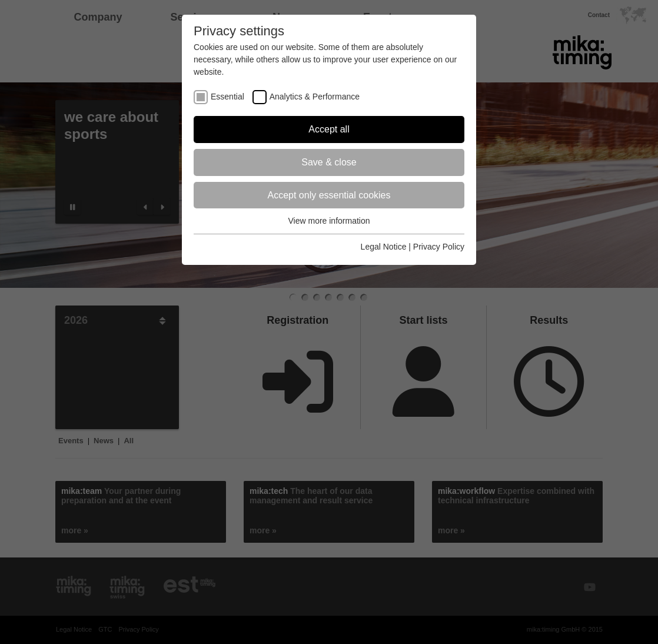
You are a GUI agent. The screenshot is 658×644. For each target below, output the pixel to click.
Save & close (329, 162)
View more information (329, 221)
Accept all (329, 129)
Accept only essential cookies (329, 195)
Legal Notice (384, 247)
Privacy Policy (439, 247)
